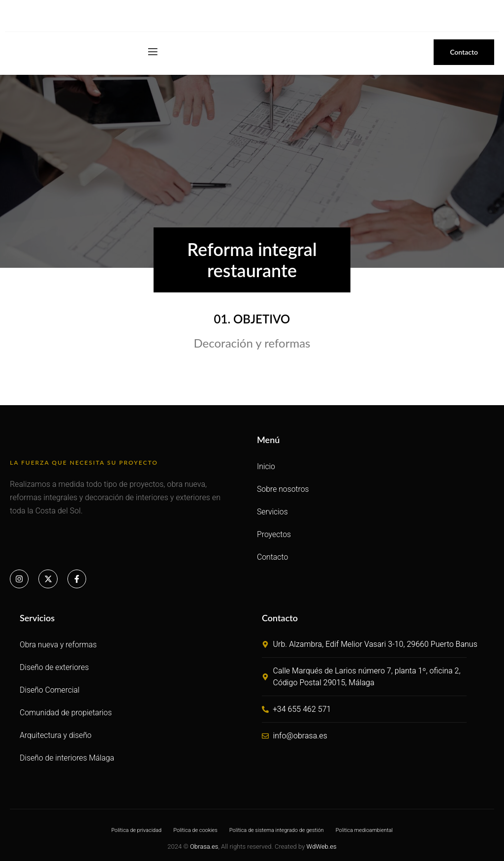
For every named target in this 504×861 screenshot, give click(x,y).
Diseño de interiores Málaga (67, 758)
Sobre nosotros (283, 489)
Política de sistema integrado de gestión (277, 830)
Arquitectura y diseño (56, 735)
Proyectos (274, 534)
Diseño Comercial (50, 690)
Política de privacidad (136, 830)
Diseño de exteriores (55, 667)
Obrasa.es (204, 846)
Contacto (273, 557)
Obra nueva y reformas (59, 645)
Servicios (272, 512)
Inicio (266, 466)
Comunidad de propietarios (66, 713)
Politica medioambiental (364, 830)
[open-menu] (152, 52)
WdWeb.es (322, 846)
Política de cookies (195, 830)
